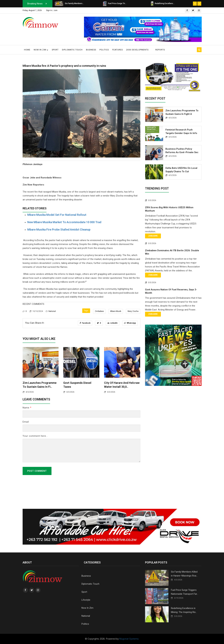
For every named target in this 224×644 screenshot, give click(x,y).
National (51, 311)
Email (26, 422)
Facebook (85, 323)
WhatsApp (130, 323)
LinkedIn (113, 323)
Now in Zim (41, 50)
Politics (104, 50)
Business (91, 50)
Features (117, 50)
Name (27, 408)
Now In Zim (87, 608)
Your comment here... (35, 436)
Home (27, 50)
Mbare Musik (116, 311)
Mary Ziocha (133, 311)
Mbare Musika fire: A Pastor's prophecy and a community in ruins (64, 66)
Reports (160, 50)
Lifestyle (86, 600)
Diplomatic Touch (72, 50)
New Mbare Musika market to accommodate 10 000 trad (64, 222)
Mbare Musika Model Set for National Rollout (57, 215)
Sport (55, 50)
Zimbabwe (99, 311)
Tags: (86, 311)
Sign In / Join (52, 10)
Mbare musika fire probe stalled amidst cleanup (59, 230)
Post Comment (37, 471)
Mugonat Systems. (129, 639)
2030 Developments (137, 50)
